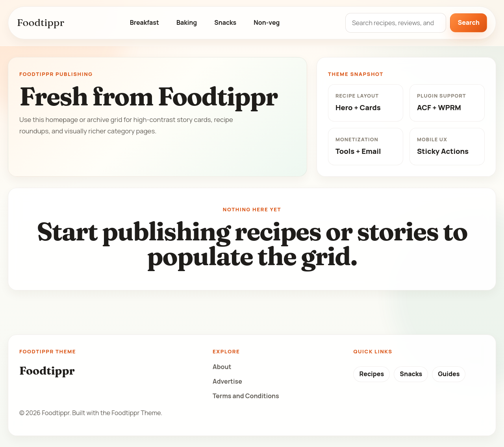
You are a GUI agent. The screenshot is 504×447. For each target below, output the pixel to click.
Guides (449, 374)
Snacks (225, 22)
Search (469, 22)
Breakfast (145, 22)
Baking (187, 22)
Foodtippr (41, 22)
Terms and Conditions (246, 396)
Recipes (372, 374)
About (222, 367)
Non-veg (267, 22)
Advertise (227, 381)
